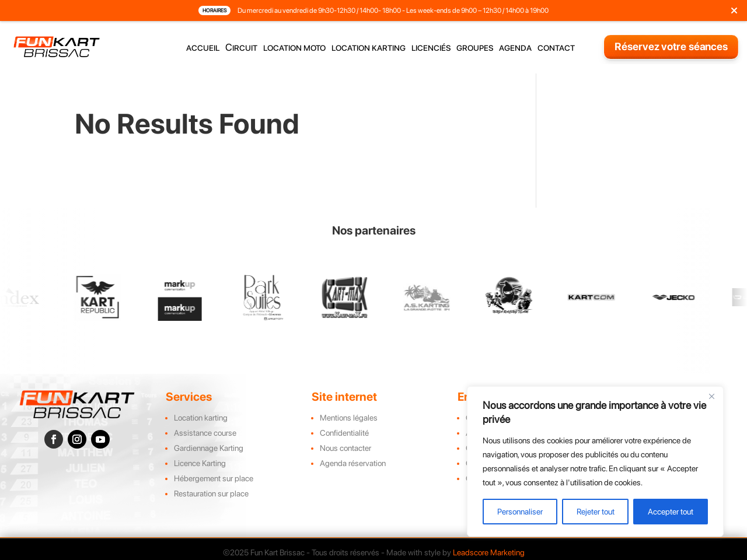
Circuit (241, 48)
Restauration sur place (211, 494)
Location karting (201, 418)
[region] (595, 461)
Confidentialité (344, 433)
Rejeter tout (596, 512)
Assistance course (205, 433)
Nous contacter (345, 448)
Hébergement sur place (214, 478)
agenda (515, 48)
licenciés (431, 48)
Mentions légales (349, 418)
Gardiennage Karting (209, 448)
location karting (369, 48)
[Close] (711, 396)
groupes (475, 48)
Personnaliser (520, 512)
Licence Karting (200, 463)
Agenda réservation (353, 463)
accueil (203, 48)
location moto (294, 48)
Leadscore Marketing (489, 552)
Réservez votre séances (671, 46)
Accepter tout (671, 512)
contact (556, 48)
